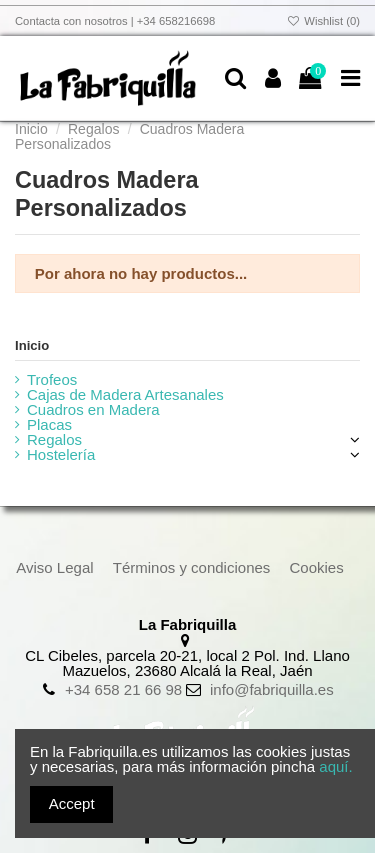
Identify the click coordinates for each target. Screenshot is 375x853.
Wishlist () (323, 21)
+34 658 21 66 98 (123, 689)
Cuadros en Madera (93, 409)
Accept (72, 803)
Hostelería (61, 454)
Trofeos (52, 379)
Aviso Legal (54, 567)
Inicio (32, 345)
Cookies (317, 567)
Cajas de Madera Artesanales (125, 394)
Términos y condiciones (192, 567)
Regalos (54, 439)
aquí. (335, 766)
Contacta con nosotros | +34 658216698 (115, 21)
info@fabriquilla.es (272, 689)
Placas (49, 424)
